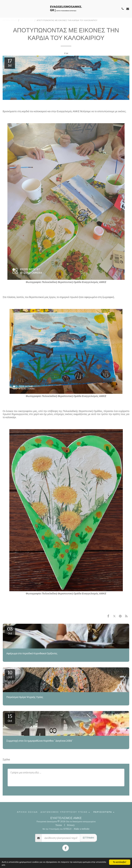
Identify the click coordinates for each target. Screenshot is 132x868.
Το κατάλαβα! (120, 862)
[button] (4, 9)
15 (10, 718)
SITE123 (67, 829)
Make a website (82, 829)
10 (10, 674)
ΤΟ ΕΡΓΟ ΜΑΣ (27, 20)
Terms (59, 825)
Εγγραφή (88, 838)
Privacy (71, 825)
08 (10, 631)
